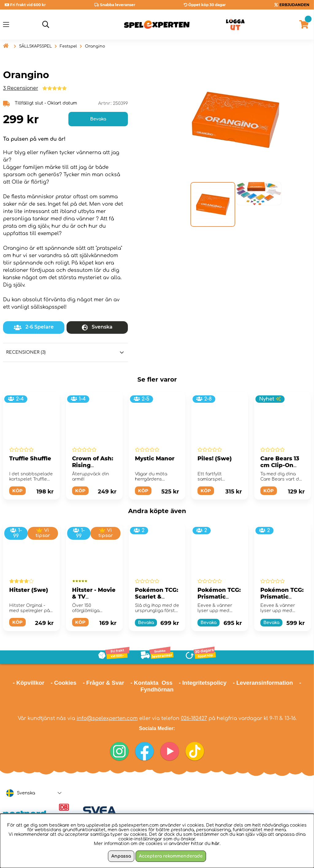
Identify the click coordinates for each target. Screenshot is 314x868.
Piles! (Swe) (215, 459)
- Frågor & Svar (103, 683)
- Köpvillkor (29, 683)
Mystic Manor (155, 459)
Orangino (95, 46)
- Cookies (63, 683)
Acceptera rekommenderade (171, 856)
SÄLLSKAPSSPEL (35, 46)
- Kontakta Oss (151, 683)
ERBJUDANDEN (294, 5)
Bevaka (98, 119)
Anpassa (121, 856)
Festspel (68, 46)
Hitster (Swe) (29, 590)
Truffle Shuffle (30, 459)
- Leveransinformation (263, 683)
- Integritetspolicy (203, 683)
